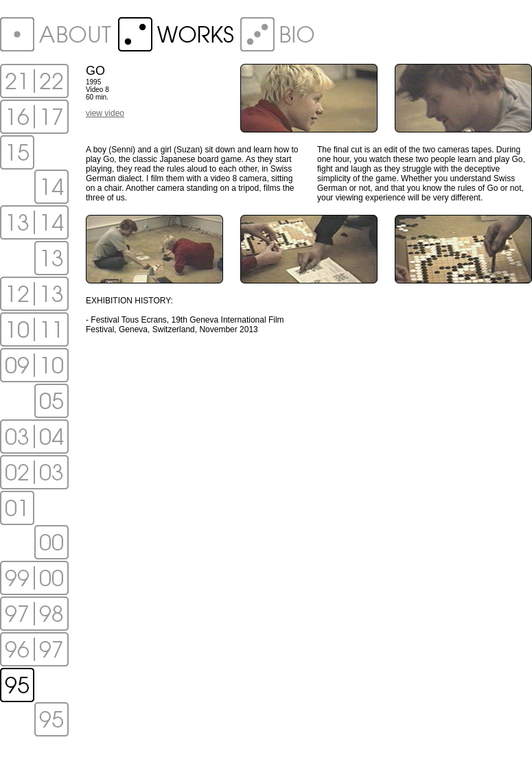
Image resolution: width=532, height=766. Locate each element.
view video (105, 113)
